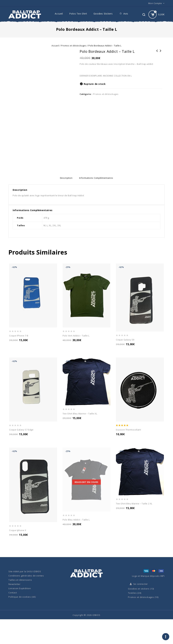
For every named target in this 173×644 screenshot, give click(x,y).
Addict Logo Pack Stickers (157, 53)
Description (64, 178)
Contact (13, 593)
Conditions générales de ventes (26, 576)
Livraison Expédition (20, 589)
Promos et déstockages (74, 46)
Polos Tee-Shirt (78, 14)
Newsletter (14, 584)
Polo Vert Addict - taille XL (161, 53)
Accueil (59, 14)
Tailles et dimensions (20, 580)
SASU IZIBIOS (34, 572)
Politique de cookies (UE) (22, 597)
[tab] (64, 178)
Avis (123, 14)
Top (166, 637)
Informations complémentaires (98, 178)
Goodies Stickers (103, 14)
